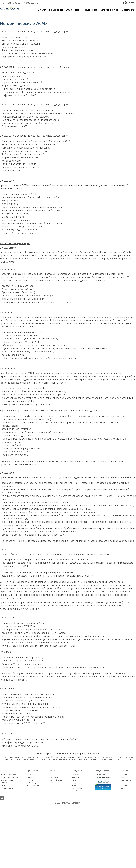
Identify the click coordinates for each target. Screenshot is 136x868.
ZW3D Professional (56, 780)
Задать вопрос (77, 788)
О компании (126, 771)
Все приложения (33, 786)
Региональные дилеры (103, 777)
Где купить (124, 775)
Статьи (75, 780)
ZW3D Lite (53, 775)
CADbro (52, 783)
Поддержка (77, 771)
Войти (131, 2)
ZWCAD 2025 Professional (10, 777)
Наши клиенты (126, 780)
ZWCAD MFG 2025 (7, 780)
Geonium (30, 777)
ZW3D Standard (55, 777)
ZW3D (52, 771)
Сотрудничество (109, 10)
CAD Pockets (5, 786)
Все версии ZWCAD (8, 788)
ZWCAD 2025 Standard (9, 775)
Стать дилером (100, 775)
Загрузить (76, 775)
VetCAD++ (30, 775)
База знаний (77, 777)
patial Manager (33, 783)
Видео (75, 786)
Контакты (124, 783)
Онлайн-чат (76, 791)
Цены (78, 10)
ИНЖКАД (30, 780)
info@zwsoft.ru (31, 3)
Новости (124, 777)
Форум (75, 783)
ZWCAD (4, 771)
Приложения (32, 771)
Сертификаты (125, 786)
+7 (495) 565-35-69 (11, 3)
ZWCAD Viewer (6, 783)
